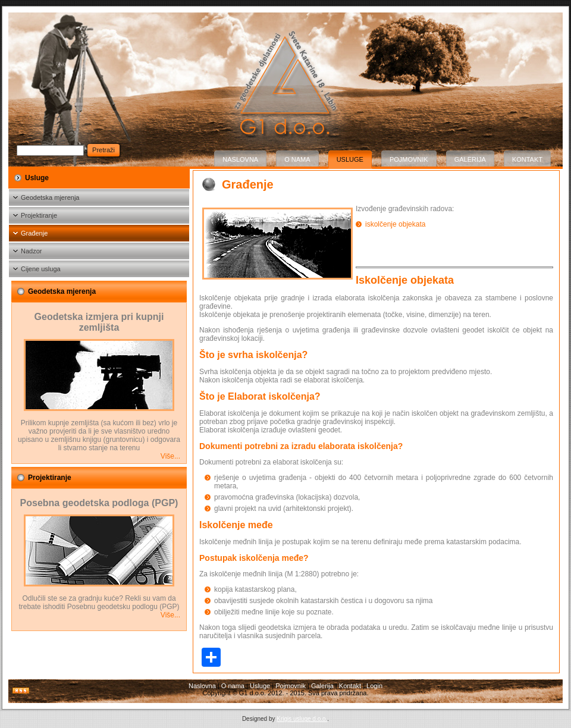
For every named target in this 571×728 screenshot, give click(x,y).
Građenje (34, 233)
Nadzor (31, 251)
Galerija (470, 159)
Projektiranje (39, 215)
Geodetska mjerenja (50, 197)
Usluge (350, 159)
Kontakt (527, 159)
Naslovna (240, 159)
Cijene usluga (41, 269)
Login (374, 686)
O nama (297, 159)
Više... (170, 456)
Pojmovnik (409, 159)
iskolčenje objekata (395, 224)
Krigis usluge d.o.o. (302, 719)
